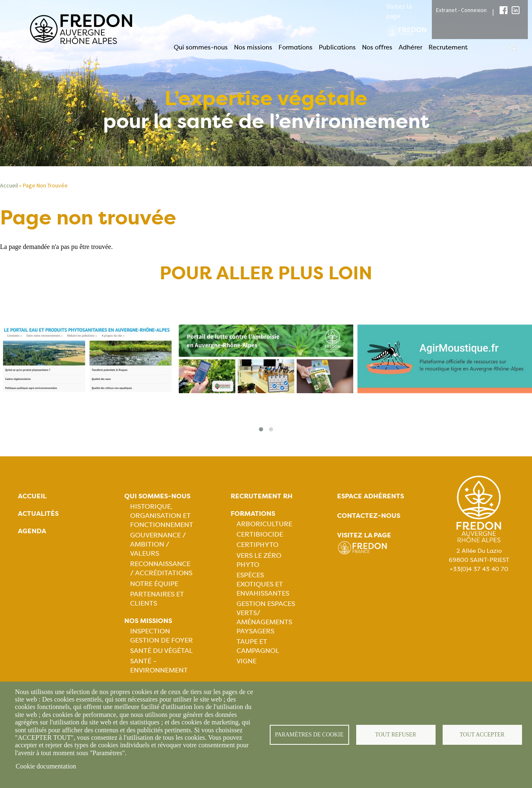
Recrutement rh (262, 496)
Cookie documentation (46, 766)
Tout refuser (396, 735)
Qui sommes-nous (201, 47)
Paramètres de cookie (309, 735)
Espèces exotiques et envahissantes (263, 584)
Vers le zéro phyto (259, 560)
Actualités (38, 513)
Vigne (246, 661)
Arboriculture (264, 524)
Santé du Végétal (161, 651)
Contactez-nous (369, 516)
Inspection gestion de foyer (161, 636)
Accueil (32, 496)
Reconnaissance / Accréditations (161, 568)
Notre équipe (154, 584)
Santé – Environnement (159, 666)
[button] (261, 429)
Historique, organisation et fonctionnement (162, 516)
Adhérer (410, 47)
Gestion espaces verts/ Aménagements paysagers (266, 617)
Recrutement (448, 47)
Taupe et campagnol (258, 646)
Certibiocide (260, 534)
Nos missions (253, 47)
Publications (337, 47)
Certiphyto (257, 545)
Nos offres (377, 47)
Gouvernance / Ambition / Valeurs (158, 544)
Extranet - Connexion (461, 10)
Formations (296, 47)
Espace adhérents (371, 496)
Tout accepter (482, 735)
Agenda (32, 531)
